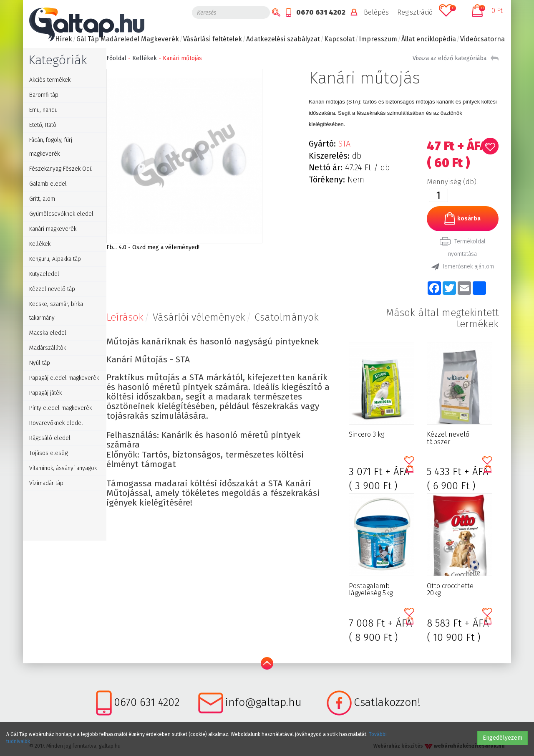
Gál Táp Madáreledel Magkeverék (128, 39)
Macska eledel (48, 333)
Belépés (376, 12)
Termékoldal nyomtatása (463, 247)
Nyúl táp (40, 363)
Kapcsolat (339, 39)
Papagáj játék (45, 393)
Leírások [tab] (125, 317)
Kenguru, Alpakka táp (55, 259)
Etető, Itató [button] (43, 125)
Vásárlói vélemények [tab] (199, 317)
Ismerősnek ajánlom (463, 267)
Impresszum (378, 39)
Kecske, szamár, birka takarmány (56, 311)
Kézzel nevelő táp (52, 289)
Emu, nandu (43, 110)
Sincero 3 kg (366, 435)
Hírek (64, 39)
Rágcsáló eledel (50, 438)
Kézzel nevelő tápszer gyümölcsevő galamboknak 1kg (453, 438)
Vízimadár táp (46, 483)
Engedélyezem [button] (503, 738)
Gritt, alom (42, 199)
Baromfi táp (44, 95)
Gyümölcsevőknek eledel (61, 214)
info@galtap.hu (263, 702)
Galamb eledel (48, 184)
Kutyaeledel (44, 274)
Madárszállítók (48, 348)
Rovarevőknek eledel (56, 423)
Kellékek (40, 244)
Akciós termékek (50, 80)
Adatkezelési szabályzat (283, 39)
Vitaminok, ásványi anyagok (63, 468)
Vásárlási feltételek (213, 39)
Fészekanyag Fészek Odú (61, 169)
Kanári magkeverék (53, 229)
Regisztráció (415, 12)
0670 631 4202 (321, 12)
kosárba (462, 218)
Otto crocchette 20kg (450, 590)
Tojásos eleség (48, 453)
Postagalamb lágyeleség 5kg (371, 590)
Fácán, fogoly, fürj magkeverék (51, 147)
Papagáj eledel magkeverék (64, 378)
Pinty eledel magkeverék (60, 408)
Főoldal (116, 58)
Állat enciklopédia (429, 39)
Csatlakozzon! (387, 702)
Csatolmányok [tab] (287, 317)
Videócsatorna (482, 39)
